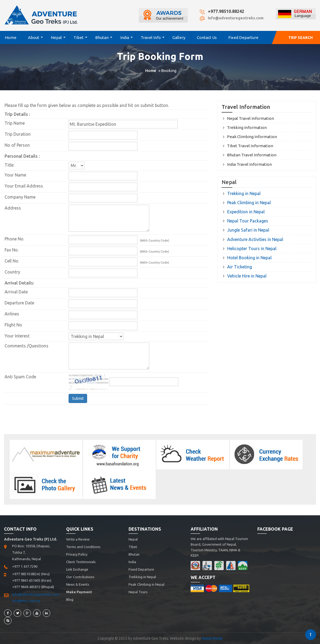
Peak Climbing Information (252, 137)
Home (11, 37)
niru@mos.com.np (26, 601)
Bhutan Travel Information (252, 155)
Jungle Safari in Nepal (248, 230)
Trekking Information (247, 127)
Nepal (56, 37)
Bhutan (102, 37)
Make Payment (79, 592)
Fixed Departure (243, 37)
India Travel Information (249, 164)
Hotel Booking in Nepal (249, 258)
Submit (78, 398)
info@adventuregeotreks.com (236, 18)
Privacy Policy (77, 554)
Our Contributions (80, 577)
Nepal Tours (138, 592)
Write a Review (78, 539)
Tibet (79, 37)
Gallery (179, 37)
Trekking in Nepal (244, 193)
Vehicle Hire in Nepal (247, 276)
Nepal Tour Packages (248, 221)
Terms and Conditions (83, 547)
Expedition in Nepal (246, 212)
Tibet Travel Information (250, 146)
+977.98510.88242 (226, 11)
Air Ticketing (240, 267)
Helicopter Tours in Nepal (252, 249)
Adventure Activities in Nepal (255, 239)
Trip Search (301, 38)
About (34, 37)
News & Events (78, 584)
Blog (70, 599)
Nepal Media (212, 638)
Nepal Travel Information (250, 118)
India (125, 37)
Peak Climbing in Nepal (249, 203)
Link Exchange (77, 569)
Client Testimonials (81, 562)
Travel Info (151, 37)
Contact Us (207, 37)
